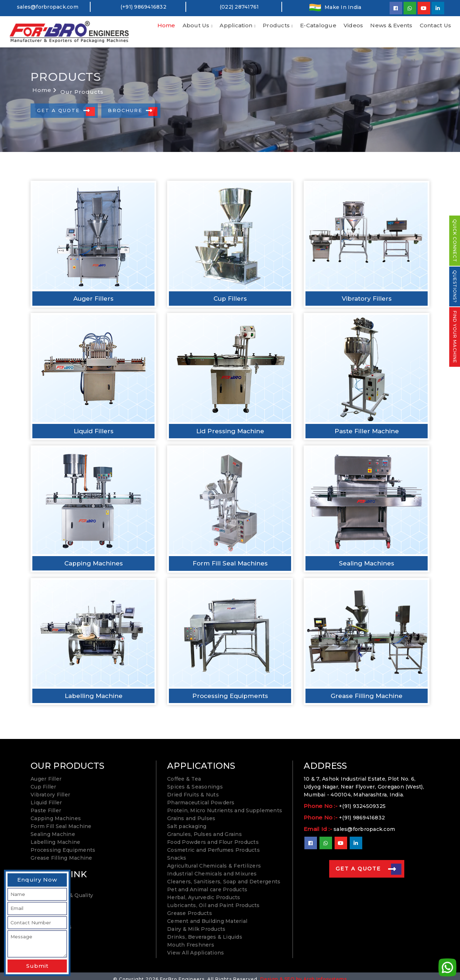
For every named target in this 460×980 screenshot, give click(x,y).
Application (236, 25)
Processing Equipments (63, 844)
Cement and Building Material (207, 915)
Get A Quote (64, 105)
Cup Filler (43, 781)
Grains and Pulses (191, 812)
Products (276, 25)
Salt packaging (187, 820)
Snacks (177, 852)
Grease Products (190, 907)
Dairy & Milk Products (196, 923)
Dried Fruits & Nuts (193, 789)
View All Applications (195, 947)
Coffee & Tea (184, 773)
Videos (353, 25)
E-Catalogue (318, 25)
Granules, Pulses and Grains (204, 828)
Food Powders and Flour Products (213, 836)
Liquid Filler (46, 796)
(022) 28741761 (239, 7)
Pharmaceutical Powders (201, 796)
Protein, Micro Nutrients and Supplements (225, 804)
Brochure (130, 105)
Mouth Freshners (191, 939)
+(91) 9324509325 (362, 800)
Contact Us (436, 25)
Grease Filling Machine (61, 852)
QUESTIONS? (455, 286)
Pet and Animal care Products (207, 883)
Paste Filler (46, 804)
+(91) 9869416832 (362, 812)
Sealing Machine (53, 828)
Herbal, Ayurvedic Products (204, 891)
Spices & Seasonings (195, 781)
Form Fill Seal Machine (61, 820)
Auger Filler (46, 773)
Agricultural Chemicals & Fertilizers (214, 860)
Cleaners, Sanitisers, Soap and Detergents (224, 875)
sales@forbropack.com (48, 7)
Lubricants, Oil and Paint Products (213, 899)
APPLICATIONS (201, 760)
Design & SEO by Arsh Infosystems (303, 973)
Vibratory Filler (50, 789)
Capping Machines (56, 812)
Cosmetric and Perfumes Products (213, 844)
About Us (196, 25)
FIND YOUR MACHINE (455, 337)
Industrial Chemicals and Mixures (212, 868)
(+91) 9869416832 (143, 7)
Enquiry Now (37, 880)
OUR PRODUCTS (67, 760)
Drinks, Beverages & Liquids (205, 931)
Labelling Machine (55, 836)
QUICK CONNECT (455, 241)
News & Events (391, 25)
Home (166, 25)
